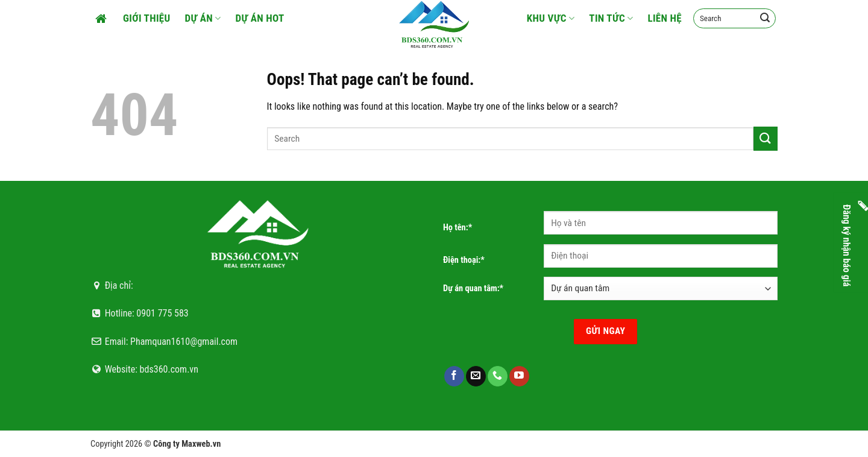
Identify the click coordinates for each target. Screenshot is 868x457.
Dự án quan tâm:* (473, 288)
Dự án (203, 18)
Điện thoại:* (464, 260)
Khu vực (551, 18)
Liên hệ (665, 18)
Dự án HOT (260, 18)
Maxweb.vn (201, 444)
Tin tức (611, 18)
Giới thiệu (147, 18)
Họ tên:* (458, 228)
